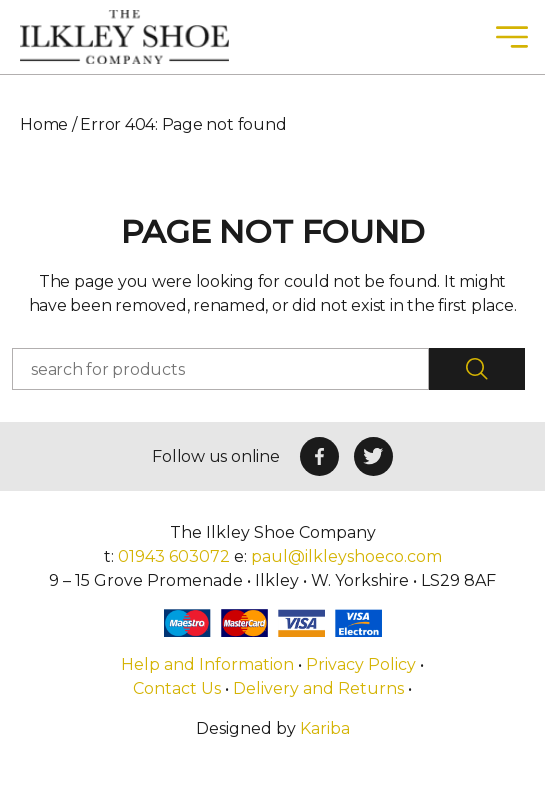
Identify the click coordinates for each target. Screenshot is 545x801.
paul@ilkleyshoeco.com (346, 556)
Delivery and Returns (318, 688)
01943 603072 (174, 556)
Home (44, 124)
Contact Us (177, 688)
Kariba (325, 728)
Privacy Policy (361, 664)
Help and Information (209, 664)
